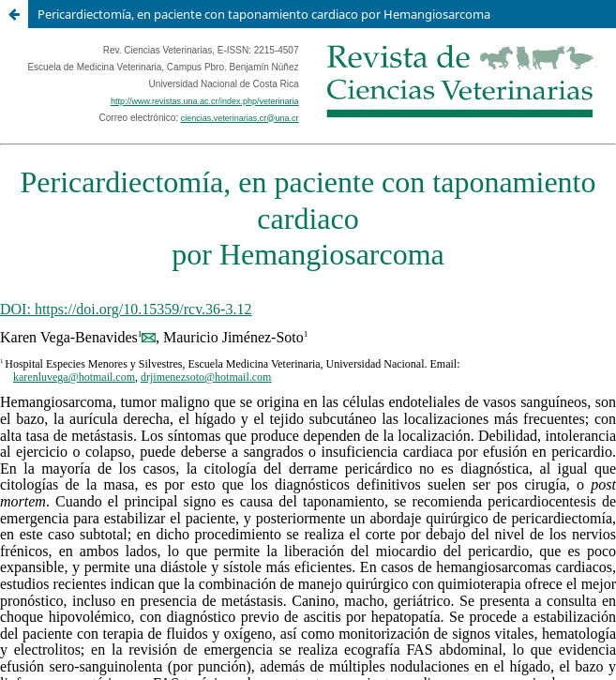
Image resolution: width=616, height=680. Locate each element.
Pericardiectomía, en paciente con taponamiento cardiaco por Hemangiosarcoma (264, 14)
